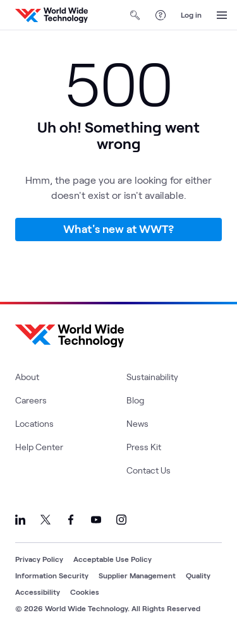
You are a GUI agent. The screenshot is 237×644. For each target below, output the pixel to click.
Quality (198, 575)
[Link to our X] (46, 520)
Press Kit (144, 447)
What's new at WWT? (118, 229)
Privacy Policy (39, 559)
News (137, 423)
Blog (135, 400)
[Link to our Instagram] (121, 520)
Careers (31, 400)
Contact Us (149, 470)
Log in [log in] (191, 15)
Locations (34, 423)
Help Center (39, 447)
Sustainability (152, 377)
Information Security (52, 575)
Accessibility (38, 592)
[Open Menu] (222, 15)
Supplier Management (137, 575)
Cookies (85, 592)
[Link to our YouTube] (96, 520)
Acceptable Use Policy (112, 559)
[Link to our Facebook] (71, 520)
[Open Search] (135, 15)
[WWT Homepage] (52, 15)
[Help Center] (161, 15)
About (27, 377)
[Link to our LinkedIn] (20, 520)
